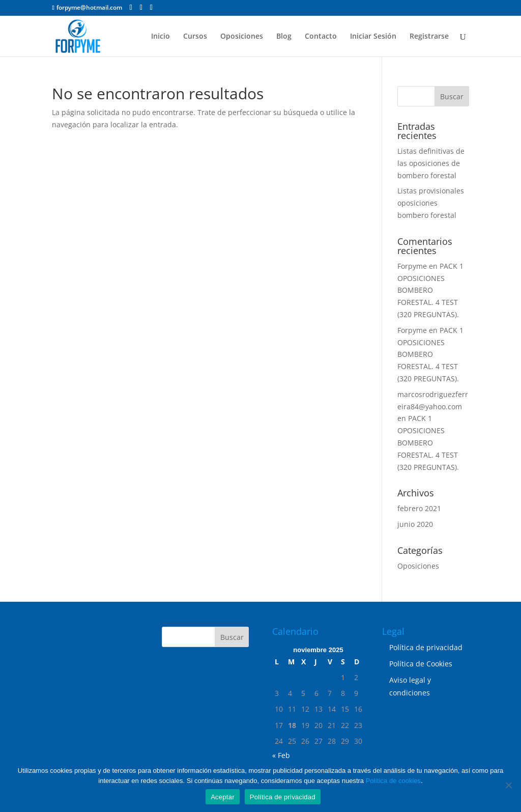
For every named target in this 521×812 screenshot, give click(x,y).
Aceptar (223, 797)
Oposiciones (242, 37)
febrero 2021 (419, 508)
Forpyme (412, 266)
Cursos (195, 37)
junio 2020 (415, 524)
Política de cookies (393, 781)
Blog (284, 37)
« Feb (281, 755)
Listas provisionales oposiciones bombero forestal (431, 203)
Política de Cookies (421, 664)
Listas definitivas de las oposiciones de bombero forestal (431, 163)
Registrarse (429, 37)
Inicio (161, 37)
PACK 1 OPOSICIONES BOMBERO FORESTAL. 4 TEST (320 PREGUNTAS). (430, 290)
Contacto (321, 37)
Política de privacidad (426, 647)
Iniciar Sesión (373, 37)
